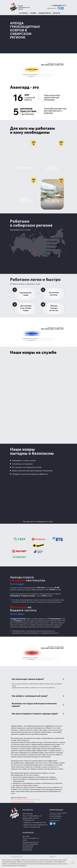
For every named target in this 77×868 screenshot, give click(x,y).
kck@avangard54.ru (52, 8)
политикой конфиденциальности (44, 76)
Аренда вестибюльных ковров (22, 802)
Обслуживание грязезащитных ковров (26, 800)
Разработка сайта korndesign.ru (53, 857)
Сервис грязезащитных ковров (24, 7)
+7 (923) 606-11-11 (28, 820)
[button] (32, 70)
